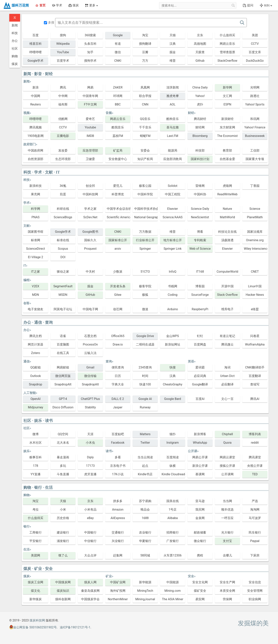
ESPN (227, 104)
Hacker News (255, 295)
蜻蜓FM (145, 136)
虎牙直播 (90, 474)
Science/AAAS (172, 217)
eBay (90, 518)
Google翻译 (200, 384)
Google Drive (145, 336)
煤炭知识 (63, 591)
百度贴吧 (118, 434)
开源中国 (227, 286)
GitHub (90, 295)
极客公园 (145, 186)
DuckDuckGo (255, 61)
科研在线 (63, 209)
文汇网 (227, 96)
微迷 (145, 309)
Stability (90, 407)
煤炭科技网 (37, 620)
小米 (63, 510)
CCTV (255, 44)
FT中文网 (90, 104)
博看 (200, 232)
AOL (173, 104)
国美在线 (173, 501)
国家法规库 (255, 232)
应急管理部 (90, 150)
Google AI (145, 399)
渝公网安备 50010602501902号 (33, 627)
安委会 (145, 150)
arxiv (118, 249)
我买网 (200, 510)
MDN (36, 295)
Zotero (36, 353)
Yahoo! (200, 96)
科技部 (200, 150)
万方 (145, 61)
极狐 (145, 295)
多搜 (49, 22)
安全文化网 (200, 582)
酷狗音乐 (173, 119)
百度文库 (255, 52)
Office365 (118, 336)
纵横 (173, 466)
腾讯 (63, 87)
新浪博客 (200, 434)
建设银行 (63, 532)
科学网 (36, 209)
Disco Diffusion (63, 407)
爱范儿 (118, 186)
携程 (200, 555)
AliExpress (118, 518)
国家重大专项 (255, 159)
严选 (255, 501)
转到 (266, 5)
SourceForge (200, 295)
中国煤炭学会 (90, 599)
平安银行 (36, 541)
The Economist (228, 136)
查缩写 (255, 384)
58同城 (145, 555)
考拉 (36, 510)
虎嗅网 (227, 186)
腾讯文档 (36, 336)
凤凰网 (145, 87)
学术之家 (90, 209)
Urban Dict (227, 376)
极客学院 (145, 286)
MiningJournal (145, 599)
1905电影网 (36, 136)
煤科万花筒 (16, 5)
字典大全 (118, 384)
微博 (36, 434)
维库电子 (227, 309)
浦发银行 (63, 541)
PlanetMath (255, 217)
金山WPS (173, 336)
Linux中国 (255, 286)
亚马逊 (200, 501)
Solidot (173, 186)
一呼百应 (227, 518)
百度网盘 (200, 344)
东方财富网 (227, 127)
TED (255, 474)
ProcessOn (90, 344)
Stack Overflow (228, 295)
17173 (90, 466)
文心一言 (227, 399)
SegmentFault (63, 286)
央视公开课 (255, 466)
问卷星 (255, 336)
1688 (145, 518)
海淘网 (255, 510)
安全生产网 (227, 582)
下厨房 (255, 555)
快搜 (173, 367)
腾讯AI (255, 399)
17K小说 (118, 474)
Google (118, 35)
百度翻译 (255, 376)
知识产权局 (145, 159)
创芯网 (118, 309)
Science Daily (200, 209)
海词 (227, 367)
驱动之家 (63, 272)
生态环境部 (63, 159)
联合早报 (145, 96)
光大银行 (227, 532)
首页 (40, 5)
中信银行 (90, 541)
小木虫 (90, 443)
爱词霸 (200, 367)
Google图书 (90, 232)
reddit (255, 443)
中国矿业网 (118, 582)
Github (200, 61)
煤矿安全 (200, 591)
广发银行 (173, 541)
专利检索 (200, 240)
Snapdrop (36, 384)
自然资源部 (36, 159)
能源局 (173, 150)
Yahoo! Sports (255, 104)
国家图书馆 (36, 232)
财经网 (200, 127)
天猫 (173, 35)
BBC (118, 104)
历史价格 (63, 518)
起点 (145, 466)
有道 (118, 44)
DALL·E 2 (118, 399)
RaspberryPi (200, 309)
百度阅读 (173, 457)
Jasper (118, 407)
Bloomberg (200, 136)
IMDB (90, 136)
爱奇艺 (90, 119)
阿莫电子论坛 (63, 309)
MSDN (63, 295)
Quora (228, 443)
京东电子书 (118, 466)
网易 (90, 87)
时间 (145, 376)
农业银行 (145, 532)
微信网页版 (63, 376)
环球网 (118, 96)
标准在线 (63, 240)
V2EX (36, 286)
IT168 (200, 272)
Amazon (118, 510)
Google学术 (36, 61)
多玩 (63, 466)
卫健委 (90, 159)
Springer (145, 249)
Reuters (36, 104)
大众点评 (90, 555)
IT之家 (36, 272)
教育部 (227, 150)
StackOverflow (228, 61)
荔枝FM (118, 136)
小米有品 (90, 510)
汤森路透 (227, 240)
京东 (200, 35)
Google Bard (172, 399)
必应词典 (200, 376)
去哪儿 (227, 555)
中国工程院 (173, 194)
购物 (15, 56)
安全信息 (255, 582)
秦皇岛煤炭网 (90, 591)
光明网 (255, 87)
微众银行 (200, 541)
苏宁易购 (145, 501)
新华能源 (145, 582)
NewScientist (200, 217)
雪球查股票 (227, 52)
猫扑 (173, 434)
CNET (255, 272)
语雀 (63, 336)
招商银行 (173, 532)
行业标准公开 (145, 240)
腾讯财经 (200, 119)
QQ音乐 (145, 119)
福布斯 (63, 104)
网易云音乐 (227, 44)
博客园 (200, 286)
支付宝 (227, 541)
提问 (248, 5)
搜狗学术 (90, 61)
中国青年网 (90, 96)
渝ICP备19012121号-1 (75, 627)
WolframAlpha (255, 344)
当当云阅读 (145, 457)
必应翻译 (227, 384)
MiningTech (145, 591)
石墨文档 (90, 336)
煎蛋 (63, 194)
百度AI (200, 399)
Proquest (90, 249)
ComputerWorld (227, 272)
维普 (173, 61)
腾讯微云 (227, 344)
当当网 (227, 501)
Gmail (90, 367)
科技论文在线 (227, 232)
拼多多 (118, 501)
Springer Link (172, 249)
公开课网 (227, 474)
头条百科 (90, 44)
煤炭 (74, 5)
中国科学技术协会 (146, 209)
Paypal (255, 541)
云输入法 (90, 353)
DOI (63, 257)
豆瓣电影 (63, 136)
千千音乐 (145, 127)
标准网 (36, 240)
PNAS (36, 217)
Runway (145, 407)
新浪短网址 (173, 344)
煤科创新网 (63, 599)
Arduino (172, 309)
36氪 (63, 186)
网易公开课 (200, 457)
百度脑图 (63, 344)
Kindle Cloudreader (173, 474)
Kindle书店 (145, 474)
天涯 (90, 434)
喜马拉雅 (173, 127)
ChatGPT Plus (90, 399)
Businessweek (255, 136)
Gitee (118, 295)
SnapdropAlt (63, 384)
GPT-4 (63, 399)
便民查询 (118, 367)
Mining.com (173, 591)
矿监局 (118, 150)
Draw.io (118, 344)
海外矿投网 (118, 591)
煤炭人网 (90, 582)
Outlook (35, 376)
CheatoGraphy (173, 384)
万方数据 (145, 232)
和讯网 (255, 119)
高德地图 (200, 44)
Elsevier (172, 209)
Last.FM (173, 136)
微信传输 (90, 376)
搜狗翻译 (145, 44)
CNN (145, 104)
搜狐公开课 (227, 466)
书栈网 (173, 286)
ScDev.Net (90, 217)
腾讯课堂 (255, 457)
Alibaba (173, 518)
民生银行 (255, 532)
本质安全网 (227, 591)
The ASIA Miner (173, 599)
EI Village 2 (36, 257)
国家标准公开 (118, 240)
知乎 (90, 52)
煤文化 (36, 591)
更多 (91, 5)
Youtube (90, 127)
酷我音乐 (118, 127)
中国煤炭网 (63, 582)
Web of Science (200, 249)
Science (255, 209)
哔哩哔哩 (36, 52)
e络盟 (255, 309)
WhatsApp (200, 443)
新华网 (227, 87)
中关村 (90, 272)
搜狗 (63, 35)
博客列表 (255, 434)
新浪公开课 (200, 466)
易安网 (200, 599)
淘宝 (145, 35)
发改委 (63, 150)
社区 (15, 48)
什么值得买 (227, 35)
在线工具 (63, 353)
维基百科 (36, 44)
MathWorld (227, 217)
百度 (36, 35)
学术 (57, 5)
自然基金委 (227, 159)
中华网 (63, 96)
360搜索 (90, 35)
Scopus (63, 249)
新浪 (36, 87)
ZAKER (118, 87)
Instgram (173, 443)
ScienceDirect (36, 249)
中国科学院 (145, 194)
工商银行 (36, 532)
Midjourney (36, 407)
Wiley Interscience (256, 249)
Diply (90, 457)
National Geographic (146, 217)
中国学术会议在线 (119, 209)
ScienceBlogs (63, 217)
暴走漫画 (63, 457)
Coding (173, 295)
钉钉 (200, 336)
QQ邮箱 (36, 367)
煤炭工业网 (36, 582)
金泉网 (200, 518)
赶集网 (118, 555)
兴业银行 (118, 541)
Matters (145, 434)
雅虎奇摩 (173, 96)
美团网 (36, 555)
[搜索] (242, 23)
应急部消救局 (173, 159)
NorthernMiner (118, 599)
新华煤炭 (36, 599)
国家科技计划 (200, 159)
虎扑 (200, 104)
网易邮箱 (63, 367)
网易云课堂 (227, 457)
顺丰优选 (227, 510)
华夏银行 (145, 541)
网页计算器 (36, 344)
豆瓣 (145, 52)
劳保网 (227, 599)
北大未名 (63, 443)
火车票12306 (172, 555)
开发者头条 (118, 286)
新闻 (15, 25)
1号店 (172, 510)
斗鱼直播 (63, 474)
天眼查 (200, 52)
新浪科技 (36, 186)
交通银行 (118, 532)
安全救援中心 (118, 159)
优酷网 (63, 119)
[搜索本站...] (233, 5)
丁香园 (255, 186)
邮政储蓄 (200, 532)
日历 (118, 376)
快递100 (145, 384)
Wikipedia (63, 44)
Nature (227, 209)
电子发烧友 (36, 309)
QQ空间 (63, 434)
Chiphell (227, 434)
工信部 (255, 150)
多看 (118, 457)
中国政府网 (36, 150)
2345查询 (145, 367)
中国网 (36, 96)
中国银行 (90, 532)
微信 (118, 52)
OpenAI (36, 399)
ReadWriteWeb (228, 194)
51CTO (145, 272)
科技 (15, 33)
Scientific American (119, 217)
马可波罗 (255, 518)
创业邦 (90, 186)
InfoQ (172, 272)
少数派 (118, 272)
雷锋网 (200, 186)
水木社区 (36, 443)
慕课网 (200, 474)
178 (35, 466)
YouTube (63, 52)
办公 (15, 41)
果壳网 (36, 194)
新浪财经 (227, 119)
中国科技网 (90, 194)
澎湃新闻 (173, 87)
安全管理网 (255, 591)
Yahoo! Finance (255, 127)
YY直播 (35, 474)
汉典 (173, 44)
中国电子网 (90, 309)
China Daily (200, 87)
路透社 (255, 96)
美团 (255, 35)
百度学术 (63, 61)
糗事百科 (36, 457)
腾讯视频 (36, 127)
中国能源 (173, 582)
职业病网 (255, 599)
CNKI (118, 61)
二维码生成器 (145, 344)
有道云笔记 (227, 336)
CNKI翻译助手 (255, 367)
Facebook (118, 443)
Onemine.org (255, 240)
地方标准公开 (173, 240)
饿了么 (63, 555)
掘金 (173, 52)
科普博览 (118, 194)
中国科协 (200, 194)
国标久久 (90, 240)
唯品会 (145, 510)
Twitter (145, 443)
